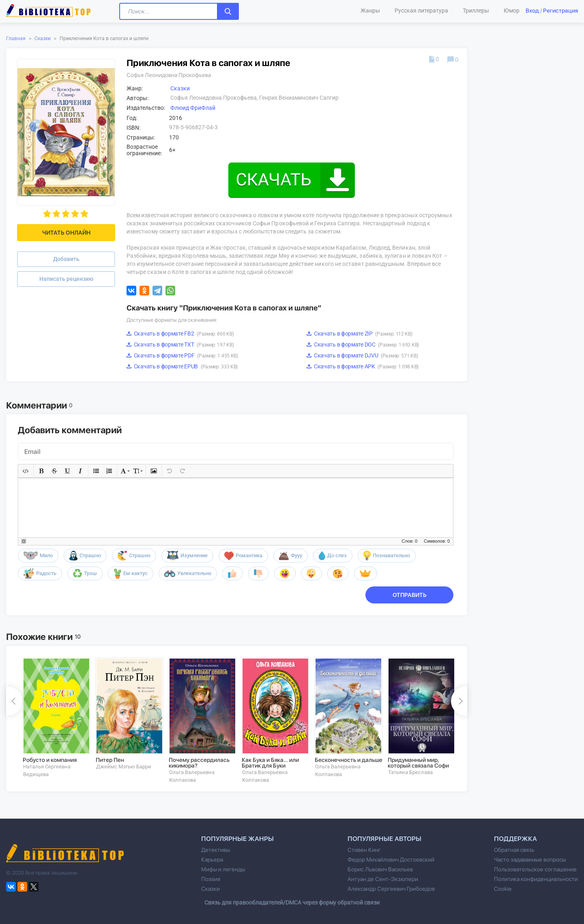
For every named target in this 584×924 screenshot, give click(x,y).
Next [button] (459, 701)
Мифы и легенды (223, 869)
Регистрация (560, 11)
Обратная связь (514, 850)
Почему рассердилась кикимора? (199, 763)
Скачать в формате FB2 (180, 334)
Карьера (212, 860)
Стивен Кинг (364, 850)
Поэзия (211, 879)
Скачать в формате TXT (180, 344)
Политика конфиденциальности (536, 879)
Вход (532, 11)
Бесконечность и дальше (349, 760)
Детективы (216, 850)
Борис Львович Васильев (380, 869)
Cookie (503, 889)
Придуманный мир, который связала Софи (418, 763)
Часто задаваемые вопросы (530, 860)
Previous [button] (14, 701)
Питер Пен (110, 760)
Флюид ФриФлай (193, 108)
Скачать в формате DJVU (362, 355)
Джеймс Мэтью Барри (124, 767)
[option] (53, 718)
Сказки (43, 38)
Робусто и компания (50, 760)
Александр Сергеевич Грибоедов (391, 889)
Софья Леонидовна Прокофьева (169, 75)
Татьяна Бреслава (410, 772)
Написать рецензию (66, 279)
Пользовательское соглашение (535, 869)
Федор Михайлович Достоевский (391, 860)
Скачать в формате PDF (182, 355)
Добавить (66, 259)
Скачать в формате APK (363, 366)
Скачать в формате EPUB (182, 366)
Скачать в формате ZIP (359, 334)
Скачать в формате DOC (363, 344)
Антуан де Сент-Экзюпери (383, 879)
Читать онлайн (66, 233)
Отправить (410, 595)
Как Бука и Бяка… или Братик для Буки (270, 763)
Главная (16, 38)
